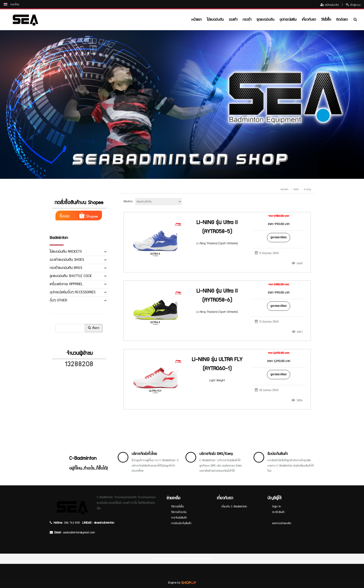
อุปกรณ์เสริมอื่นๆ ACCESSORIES (73, 292)
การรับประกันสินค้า (181, 523)
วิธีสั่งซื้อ (326, 20)
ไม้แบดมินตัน (215, 20)
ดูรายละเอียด (279, 237)
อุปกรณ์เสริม (288, 20)
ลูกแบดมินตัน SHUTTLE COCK (71, 276)
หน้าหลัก (284, 189)
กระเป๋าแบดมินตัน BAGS (66, 268)
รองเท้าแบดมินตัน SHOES (67, 260)
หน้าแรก (197, 20)
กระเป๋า (247, 20)
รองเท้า (233, 20)
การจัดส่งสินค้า (179, 518)
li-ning (307, 189)
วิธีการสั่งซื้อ (177, 507)
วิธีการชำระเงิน (179, 512)
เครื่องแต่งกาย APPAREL (66, 284)
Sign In (276, 507)
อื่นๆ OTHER (58, 300)
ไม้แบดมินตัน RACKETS (66, 252)
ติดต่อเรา (342, 20)
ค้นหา (94, 328)
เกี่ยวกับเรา (309, 20)
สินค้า (296, 189)
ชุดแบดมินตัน (265, 20)
